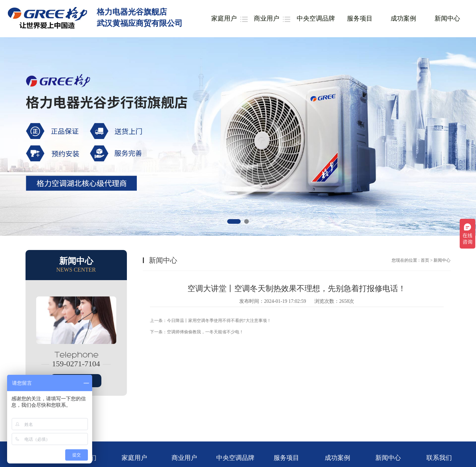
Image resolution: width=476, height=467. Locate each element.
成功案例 (403, 18)
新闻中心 (447, 18)
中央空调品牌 (316, 18)
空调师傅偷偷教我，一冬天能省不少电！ (205, 332)
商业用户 (267, 18)
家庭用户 (224, 18)
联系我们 (439, 458)
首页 (425, 260)
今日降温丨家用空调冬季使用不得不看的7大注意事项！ (219, 321)
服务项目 (360, 18)
